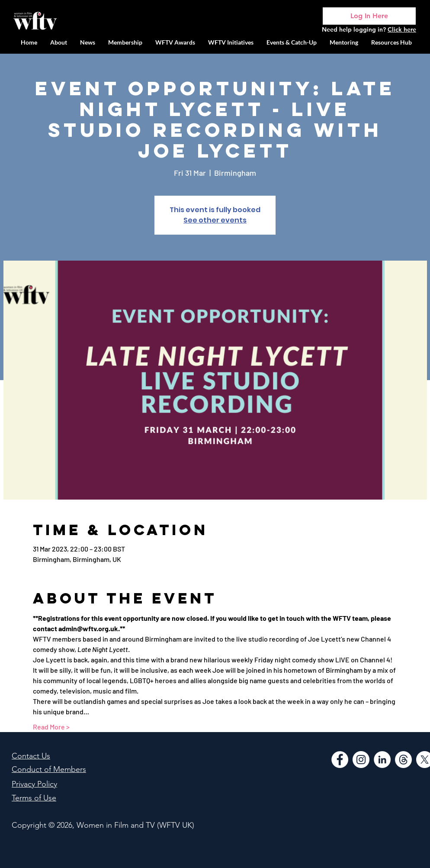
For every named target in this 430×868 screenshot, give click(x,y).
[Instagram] (361, 760)
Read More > (51, 727)
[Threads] (403, 760)
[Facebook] (340, 760)
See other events (215, 220)
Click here (402, 29)
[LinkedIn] (382, 760)
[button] (231, 42)
